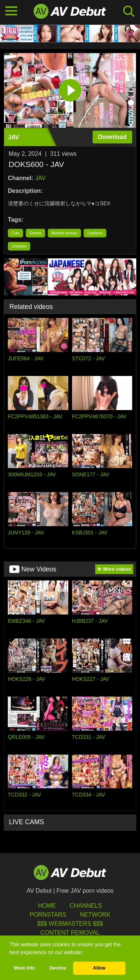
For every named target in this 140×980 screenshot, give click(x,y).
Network (95, 915)
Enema (35, 233)
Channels (86, 906)
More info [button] (24, 968)
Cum (15, 233)
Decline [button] (58, 968)
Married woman (64, 233)
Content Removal (70, 933)
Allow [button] (99, 968)
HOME (47, 906)
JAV (40, 178)
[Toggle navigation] (11, 11)
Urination (19, 246)
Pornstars (48, 915)
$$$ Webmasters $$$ (70, 924)
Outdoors (95, 233)
